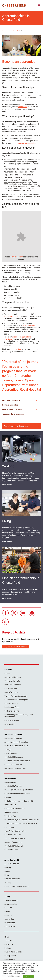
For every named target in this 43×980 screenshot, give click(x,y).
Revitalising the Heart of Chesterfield (19, 801)
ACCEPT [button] (29, 976)
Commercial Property (13, 677)
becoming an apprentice (26, 143)
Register (8, 948)
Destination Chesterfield (14, 5)
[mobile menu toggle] (39, 5)
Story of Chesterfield (12, 879)
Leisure (7, 871)
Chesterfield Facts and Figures (16, 700)
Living (7, 875)
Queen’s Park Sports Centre (15, 831)
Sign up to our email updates (16, 647)
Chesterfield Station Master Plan (17, 794)
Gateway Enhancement (13, 842)
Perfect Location (11, 688)
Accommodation (11, 904)
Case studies (9, 724)
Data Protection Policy (13, 952)
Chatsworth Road (11, 850)
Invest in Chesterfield (13, 685)
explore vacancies (30, 326)
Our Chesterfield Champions (15, 768)
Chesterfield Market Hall (14, 846)
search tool (23, 107)
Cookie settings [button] (14, 976)
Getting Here (9, 919)
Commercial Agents (12, 681)
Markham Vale (10, 805)
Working (8, 883)
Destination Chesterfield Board (16, 746)
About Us (8, 941)
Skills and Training (12, 711)
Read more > (7, 485)
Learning (8, 868)
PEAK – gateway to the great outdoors (19, 790)
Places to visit (10, 927)
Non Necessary (17, 257)
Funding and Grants (12, 707)
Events (7, 912)
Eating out (8, 915)
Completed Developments (14, 809)
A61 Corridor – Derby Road (15, 838)
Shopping (8, 908)
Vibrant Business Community (16, 696)
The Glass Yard (10, 816)
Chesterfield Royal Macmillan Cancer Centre (21, 820)
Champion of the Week (13, 765)
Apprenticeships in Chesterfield (11, 31)
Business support (11, 703)
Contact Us (9, 944)
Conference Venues (12, 720)
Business (8, 673)
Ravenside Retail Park (13, 835)
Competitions (10, 923)
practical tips (16, 349)
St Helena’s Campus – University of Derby (21, 824)
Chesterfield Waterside (13, 786)
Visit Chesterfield (11, 900)
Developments (10, 782)
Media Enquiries (11, 753)
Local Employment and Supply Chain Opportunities (19, 716)
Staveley (8, 797)
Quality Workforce (11, 692)
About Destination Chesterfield (16, 742)
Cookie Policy (10, 959)
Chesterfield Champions (14, 757)
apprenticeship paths (12, 316)
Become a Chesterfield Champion (17, 761)
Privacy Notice (10, 956)
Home (7, 937)
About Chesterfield (12, 864)
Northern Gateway (11, 812)
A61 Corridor (9, 827)
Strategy (8, 750)
